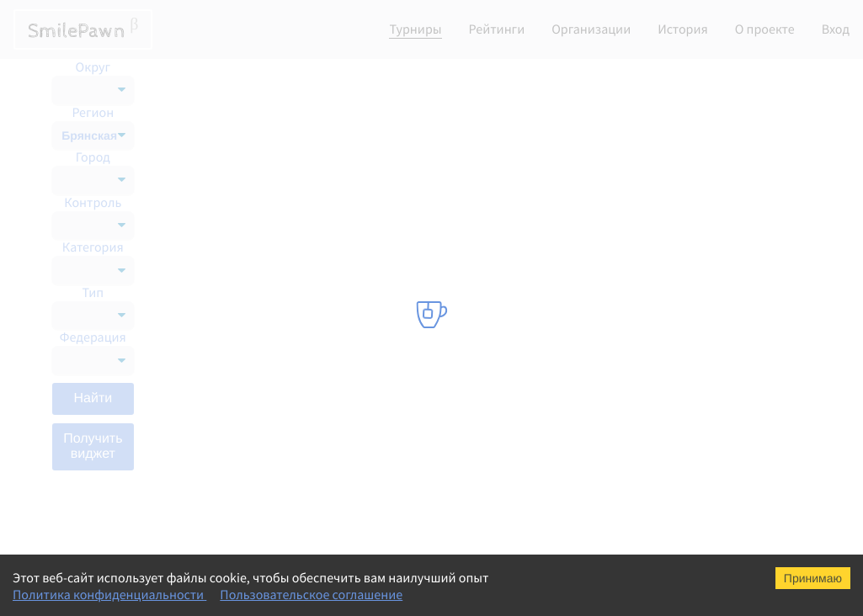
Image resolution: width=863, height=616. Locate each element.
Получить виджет (93, 446)
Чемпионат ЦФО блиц (256, 495)
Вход (836, 29)
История (683, 29)
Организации (591, 29)
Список (762, 81)
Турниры (415, 29)
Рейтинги (497, 29)
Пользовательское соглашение (311, 595)
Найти (93, 398)
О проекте (765, 29)
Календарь (680, 81)
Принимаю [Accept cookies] (813, 578)
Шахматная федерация (496, 158)
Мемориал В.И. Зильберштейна (281, 158)
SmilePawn (83, 29)
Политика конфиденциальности (109, 595)
